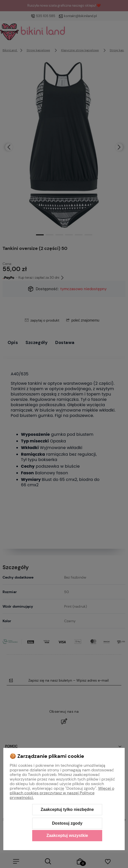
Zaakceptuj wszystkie (67, 835)
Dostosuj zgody (67, 823)
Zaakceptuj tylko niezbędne (67, 809)
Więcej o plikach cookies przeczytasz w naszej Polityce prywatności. (62, 793)
